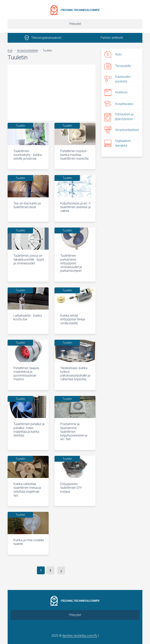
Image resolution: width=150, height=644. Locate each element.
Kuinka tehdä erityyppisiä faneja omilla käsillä (73, 319)
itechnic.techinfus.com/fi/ (80, 10)
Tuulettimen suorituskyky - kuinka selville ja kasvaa (28, 155)
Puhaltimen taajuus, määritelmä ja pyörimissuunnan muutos (27, 374)
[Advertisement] (52, 92)
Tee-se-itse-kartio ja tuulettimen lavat (27, 205)
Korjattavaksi (119, 104)
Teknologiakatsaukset (46, 38)
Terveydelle (118, 66)
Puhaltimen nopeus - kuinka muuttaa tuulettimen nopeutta (74, 155)
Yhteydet (75, 24)
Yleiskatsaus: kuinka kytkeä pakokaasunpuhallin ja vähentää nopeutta (75, 374)
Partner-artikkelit (112, 38)
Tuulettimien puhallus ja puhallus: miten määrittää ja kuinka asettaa (29, 430)
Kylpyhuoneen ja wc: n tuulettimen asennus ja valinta (75, 207)
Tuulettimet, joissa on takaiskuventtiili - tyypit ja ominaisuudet (29, 259)
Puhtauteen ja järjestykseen (119, 117)
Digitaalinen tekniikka (117, 143)
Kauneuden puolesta (117, 79)
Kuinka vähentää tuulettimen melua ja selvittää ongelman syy (27, 490)
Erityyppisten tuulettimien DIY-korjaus (71, 488)
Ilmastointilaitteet (122, 130)
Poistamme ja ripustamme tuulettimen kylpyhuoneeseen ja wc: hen (74, 432)
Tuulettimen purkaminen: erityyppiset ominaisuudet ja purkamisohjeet (71, 263)
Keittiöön (116, 92)
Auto (113, 54)
